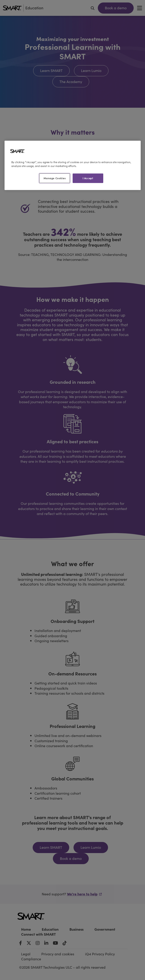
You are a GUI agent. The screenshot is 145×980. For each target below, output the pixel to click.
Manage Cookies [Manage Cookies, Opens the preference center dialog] (55, 178)
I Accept (88, 178)
